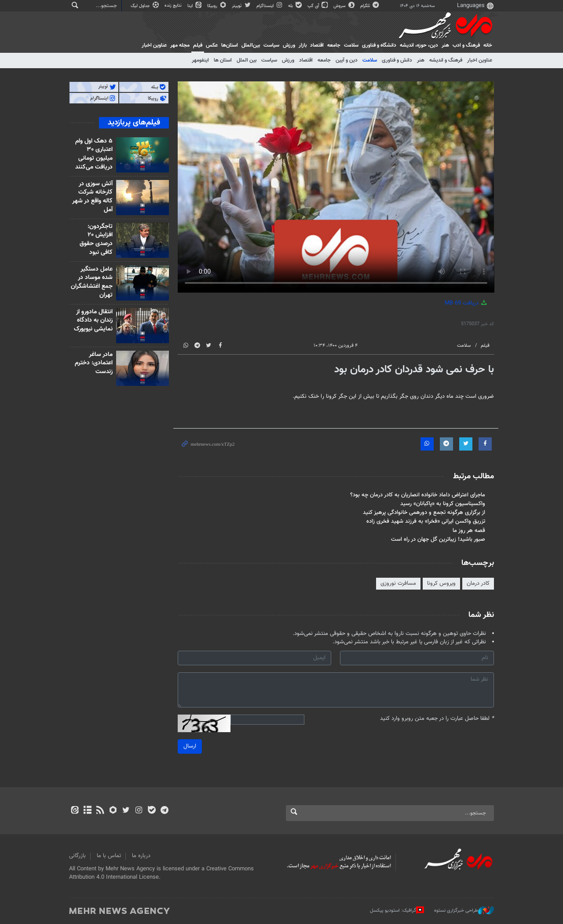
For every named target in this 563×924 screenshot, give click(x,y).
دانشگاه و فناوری (379, 45)
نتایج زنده (174, 5)
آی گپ (318, 6)
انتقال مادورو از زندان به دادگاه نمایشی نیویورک (93, 321)
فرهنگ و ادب (466, 45)
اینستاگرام (270, 6)
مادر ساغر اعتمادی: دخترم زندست (94, 363)
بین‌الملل (251, 45)
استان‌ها (230, 45)
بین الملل (247, 60)
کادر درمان (478, 583)
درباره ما (141, 856)
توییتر (242, 6)
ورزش (289, 45)
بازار (303, 45)
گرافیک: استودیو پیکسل (397, 910)
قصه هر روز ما (469, 531)
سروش (345, 6)
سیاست (271, 45)
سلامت (351, 45)
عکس (212, 45)
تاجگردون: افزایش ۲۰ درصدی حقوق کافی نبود (96, 240)
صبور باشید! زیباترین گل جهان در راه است (438, 539)
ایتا (195, 6)
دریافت (466, 303)
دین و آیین (347, 60)
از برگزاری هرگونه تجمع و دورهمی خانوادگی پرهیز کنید (424, 513)
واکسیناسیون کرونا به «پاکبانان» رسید (443, 504)
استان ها (223, 60)
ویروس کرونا (441, 583)
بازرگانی (77, 856)
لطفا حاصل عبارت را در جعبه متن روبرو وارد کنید (437, 719)
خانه (488, 45)
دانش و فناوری (397, 60)
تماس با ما (109, 856)
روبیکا (217, 6)
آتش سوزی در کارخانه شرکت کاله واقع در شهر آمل (92, 197)
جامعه (334, 45)
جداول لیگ (145, 6)
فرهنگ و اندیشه (446, 60)
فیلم (198, 45)
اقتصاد (317, 45)
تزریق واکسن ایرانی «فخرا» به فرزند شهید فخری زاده (426, 521)
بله (296, 6)
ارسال (190, 746)
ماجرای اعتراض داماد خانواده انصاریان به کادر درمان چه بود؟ (418, 495)
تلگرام (370, 6)
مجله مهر (180, 45)
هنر (445, 45)
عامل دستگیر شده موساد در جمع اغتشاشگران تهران (92, 282)
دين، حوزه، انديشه (419, 45)
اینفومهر (200, 60)
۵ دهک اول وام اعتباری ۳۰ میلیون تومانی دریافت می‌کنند (94, 154)
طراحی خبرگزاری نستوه (464, 910)
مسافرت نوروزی (398, 583)
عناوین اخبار (480, 60)
